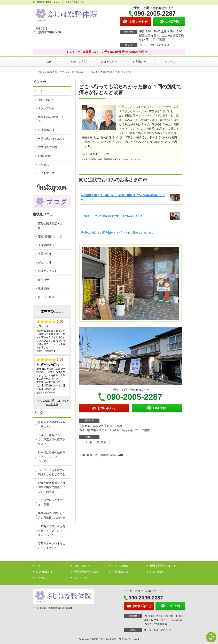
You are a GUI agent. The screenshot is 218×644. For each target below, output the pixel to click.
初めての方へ (79, 62)
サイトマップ (46, 173)
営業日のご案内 (48, 147)
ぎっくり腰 (45, 262)
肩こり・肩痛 (46, 297)
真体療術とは (46, 130)
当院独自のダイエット (52, 139)
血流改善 (43, 280)
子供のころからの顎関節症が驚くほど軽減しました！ (113, 216)
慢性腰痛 (43, 288)
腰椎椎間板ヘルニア (50, 236)
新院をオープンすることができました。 (52, 546)
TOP (48, 62)
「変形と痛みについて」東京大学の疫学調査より (52, 440)
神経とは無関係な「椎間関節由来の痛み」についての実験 (52, 487)
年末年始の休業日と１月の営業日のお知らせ (52, 515)
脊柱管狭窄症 (46, 245)
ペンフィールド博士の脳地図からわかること (52, 472)
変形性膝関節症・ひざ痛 (52, 226)
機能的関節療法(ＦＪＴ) (51, 119)
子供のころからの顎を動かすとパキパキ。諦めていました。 (118, 233)
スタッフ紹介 (109, 62)
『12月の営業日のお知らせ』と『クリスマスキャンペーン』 (52, 531)
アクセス (170, 62)
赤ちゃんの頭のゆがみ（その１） (52, 424)
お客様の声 (139, 62)
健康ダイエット (48, 271)
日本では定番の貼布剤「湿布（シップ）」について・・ (52, 457)
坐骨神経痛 (45, 254)
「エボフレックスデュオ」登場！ (52, 502)
